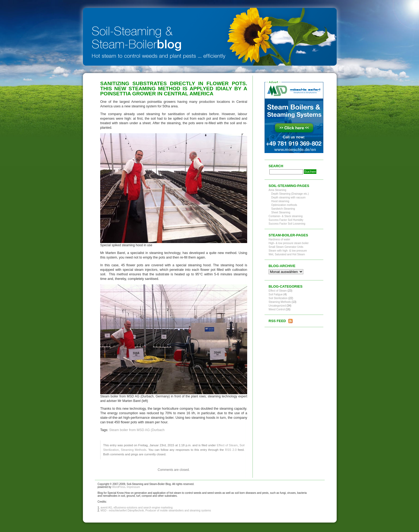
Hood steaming (280, 201)
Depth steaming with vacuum (288, 197)
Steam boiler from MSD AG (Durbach (137, 430)
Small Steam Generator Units (286, 247)
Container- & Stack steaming (286, 216)
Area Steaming (277, 190)
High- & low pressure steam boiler (289, 243)
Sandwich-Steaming (283, 209)
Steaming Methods (134, 450)
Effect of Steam (227, 445)
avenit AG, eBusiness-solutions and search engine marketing (137, 508)
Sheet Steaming (281, 212)
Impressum (133, 487)
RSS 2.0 (231, 450)
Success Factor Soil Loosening (287, 224)
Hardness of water (279, 239)
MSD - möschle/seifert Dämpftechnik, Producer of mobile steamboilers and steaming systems (156, 511)
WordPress (119, 487)
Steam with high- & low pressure (288, 251)
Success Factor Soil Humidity (286, 220)
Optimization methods (284, 205)
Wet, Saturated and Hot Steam (287, 254)
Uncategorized (277, 306)
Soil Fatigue (276, 294)
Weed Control (277, 309)
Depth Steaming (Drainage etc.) (290, 194)
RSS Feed (277, 321)
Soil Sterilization (278, 298)
